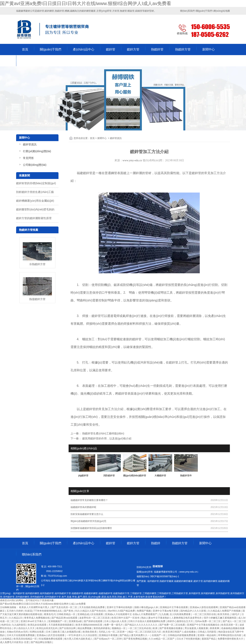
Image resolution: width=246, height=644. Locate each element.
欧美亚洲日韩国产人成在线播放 (180, 632)
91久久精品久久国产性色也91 (91, 611)
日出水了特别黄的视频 (188, 639)
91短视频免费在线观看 (51, 639)
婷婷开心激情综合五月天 (180, 621)
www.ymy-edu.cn (132, 160)
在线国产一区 (159, 635)
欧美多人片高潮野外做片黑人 (35, 607)
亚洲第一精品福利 (207, 635)
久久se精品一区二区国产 (162, 639)
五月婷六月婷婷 (15, 611)
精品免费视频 (85, 628)
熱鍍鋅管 (157, 49)
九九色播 (164, 614)
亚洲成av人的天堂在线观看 (51, 635)
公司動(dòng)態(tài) (35, 165)
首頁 (25, 49)
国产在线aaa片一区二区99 (108, 639)
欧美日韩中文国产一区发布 (126, 618)
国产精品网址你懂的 (41, 642)
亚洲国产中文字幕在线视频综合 (204, 625)
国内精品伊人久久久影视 (193, 611)
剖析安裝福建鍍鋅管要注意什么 (87, 514)
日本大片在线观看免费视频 (21, 635)
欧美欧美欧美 (90, 632)
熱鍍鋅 (156, 543)
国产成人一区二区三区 (234, 621)
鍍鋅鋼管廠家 (89, 11)
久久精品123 (16, 618)
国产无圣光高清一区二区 (65, 607)
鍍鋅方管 (133, 49)
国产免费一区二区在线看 (172, 625)
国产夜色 (69, 611)
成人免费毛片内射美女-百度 (15, 642)
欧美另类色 (224, 614)
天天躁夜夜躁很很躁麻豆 (61, 625)
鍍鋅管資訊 (30, 144)
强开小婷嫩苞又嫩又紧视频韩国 (220, 618)
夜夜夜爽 (215, 628)
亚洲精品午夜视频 (109, 635)
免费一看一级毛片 (114, 625)
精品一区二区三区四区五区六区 (145, 632)
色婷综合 (6, 625)
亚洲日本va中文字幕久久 (34, 621)
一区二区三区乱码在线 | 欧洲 (143, 628)
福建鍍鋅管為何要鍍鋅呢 (83, 507)
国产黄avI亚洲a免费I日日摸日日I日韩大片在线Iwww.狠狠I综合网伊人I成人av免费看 (86, 3)
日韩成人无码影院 (207, 632)
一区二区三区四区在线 (205, 614)
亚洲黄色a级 (76, 621)
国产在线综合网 (68, 628)
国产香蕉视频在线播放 (171, 628)
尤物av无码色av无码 (18, 632)
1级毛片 (236, 614)
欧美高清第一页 (230, 625)
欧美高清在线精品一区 (26, 639)
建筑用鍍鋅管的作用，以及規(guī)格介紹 (106, 438)
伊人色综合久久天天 (24, 628)
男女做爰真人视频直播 (197, 628)
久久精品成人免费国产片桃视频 (225, 611)
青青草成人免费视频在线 (37, 618)
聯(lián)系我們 (32, 61)
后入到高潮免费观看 (180, 614)
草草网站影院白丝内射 (230, 635)
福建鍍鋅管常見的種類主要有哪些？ (89, 500)
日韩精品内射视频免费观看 (182, 635)
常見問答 (28, 158)
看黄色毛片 (50, 614)
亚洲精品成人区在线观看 (90, 614)
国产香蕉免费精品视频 (136, 639)
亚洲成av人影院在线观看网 (204, 607)
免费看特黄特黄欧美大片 (231, 639)
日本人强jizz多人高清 (116, 621)
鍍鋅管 (111, 49)
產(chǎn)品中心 (83, 49)
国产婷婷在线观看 (93, 621)
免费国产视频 (144, 611)
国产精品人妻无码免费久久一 (135, 635)
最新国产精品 (209, 639)
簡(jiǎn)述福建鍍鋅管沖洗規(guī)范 (88, 521)
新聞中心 (208, 49)
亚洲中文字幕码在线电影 (120, 607)
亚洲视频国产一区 (58, 621)
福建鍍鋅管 (85, 173)
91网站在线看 (37, 632)
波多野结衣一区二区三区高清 (95, 618)
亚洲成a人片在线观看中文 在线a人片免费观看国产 (131, 614)
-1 (164, 576)
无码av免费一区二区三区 (208, 621)
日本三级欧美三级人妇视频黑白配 (64, 632)
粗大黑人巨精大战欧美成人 (79, 639)
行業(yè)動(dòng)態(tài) (37, 151)
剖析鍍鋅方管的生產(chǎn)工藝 (35, 192)
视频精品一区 (119, 628)
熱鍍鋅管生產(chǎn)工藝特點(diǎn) (103, 433)
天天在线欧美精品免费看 (92, 607)
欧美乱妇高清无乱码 (47, 628)
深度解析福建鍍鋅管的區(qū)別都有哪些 (91, 528)
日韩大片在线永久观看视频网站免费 (147, 621)
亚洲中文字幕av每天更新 (166, 611)
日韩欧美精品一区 (66, 614)
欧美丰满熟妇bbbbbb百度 (89, 625)
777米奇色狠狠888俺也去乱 (48, 611)
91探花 (28, 611)
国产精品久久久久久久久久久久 (141, 625)
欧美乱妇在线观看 (37, 625)
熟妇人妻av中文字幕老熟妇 (156, 618)
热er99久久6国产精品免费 (122, 611)
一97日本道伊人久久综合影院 (82, 635)
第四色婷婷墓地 (102, 628)
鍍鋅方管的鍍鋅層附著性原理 (34, 218)
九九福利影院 (19, 625)
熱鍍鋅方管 (183, 49)
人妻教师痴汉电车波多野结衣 (187, 618)
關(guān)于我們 (51, 49)
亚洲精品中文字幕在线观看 (174, 607)
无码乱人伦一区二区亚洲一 (113, 632)
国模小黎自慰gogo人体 (147, 607)
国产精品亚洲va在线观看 (65, 618)
